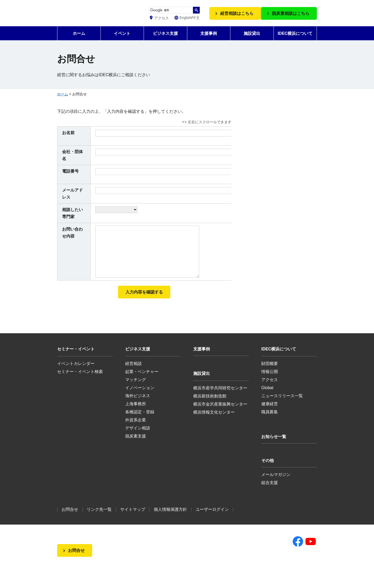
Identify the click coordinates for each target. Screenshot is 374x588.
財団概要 (270, 370)
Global (267, 394)
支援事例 (209, 40)
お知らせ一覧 (274, 443)
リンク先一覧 (99, 516)
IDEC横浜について (295, 40)
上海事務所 (136, 410)
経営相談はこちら (237, 17)
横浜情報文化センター (214, 418)
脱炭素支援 (136, 442)
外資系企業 (136, 426)
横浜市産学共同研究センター (220, 394)
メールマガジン (276, 481)
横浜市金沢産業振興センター (220, 410)
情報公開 (270, 378)
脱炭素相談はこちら (291, 17)
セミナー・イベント (76, 355)
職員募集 (270, 418)
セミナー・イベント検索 (80, 378)
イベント (122, 40)
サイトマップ (133, 516)
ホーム (79, 40)
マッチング (136, 386)
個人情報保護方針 (170, 516)
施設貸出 (252, 40)
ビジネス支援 (165, 40)
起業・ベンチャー (142, 378)
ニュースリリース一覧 (282, 402)
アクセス (270, 386)
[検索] (176, 10)
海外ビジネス (138, 402)
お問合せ (70, 516)
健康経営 (270, 410)
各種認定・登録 (140, 418)
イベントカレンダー (76, 370)
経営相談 (133, 370)
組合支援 (270, 489)
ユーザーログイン (212, 516)
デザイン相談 (138, 434)
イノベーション (140, 394)
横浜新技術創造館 (210, 402)
